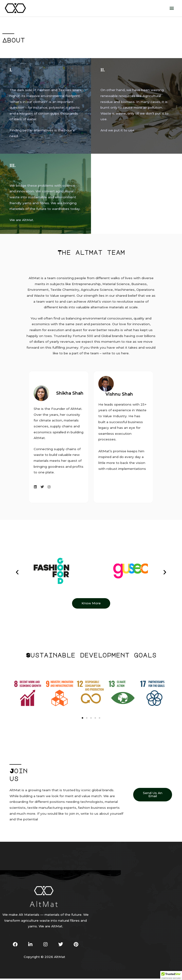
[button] (17, 573)
